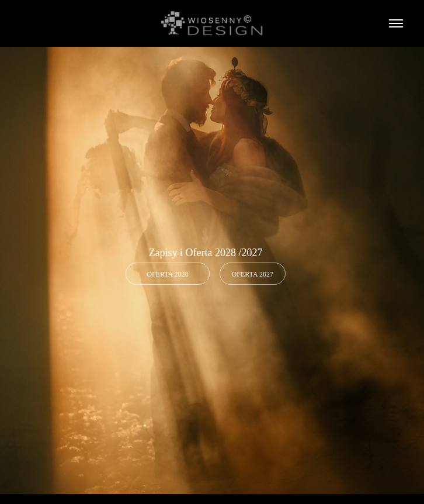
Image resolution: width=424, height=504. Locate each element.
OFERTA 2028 (167, 274)
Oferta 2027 (253, 274)
